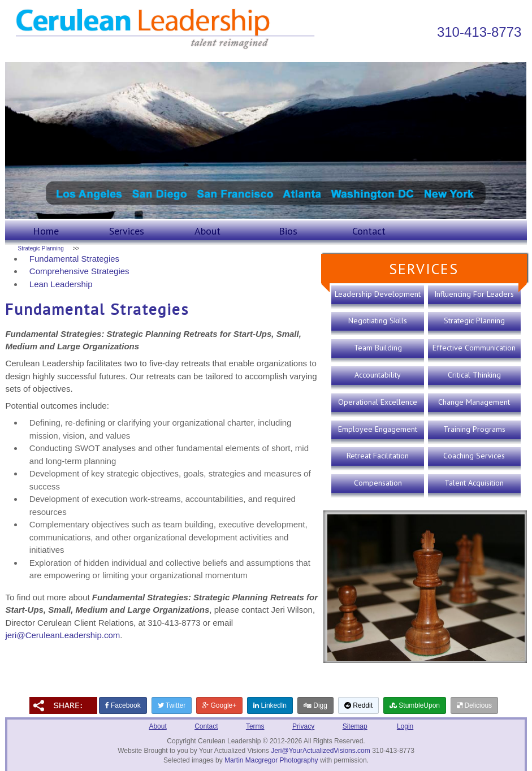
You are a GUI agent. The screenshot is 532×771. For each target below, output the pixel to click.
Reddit (358, 705)
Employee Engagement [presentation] (378, 429)
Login (405, 726)
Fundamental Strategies (74, 259)
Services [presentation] (127, 231)
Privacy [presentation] (303, 726)
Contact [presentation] (369, 231)
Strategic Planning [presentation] (474, 320)
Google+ (219, 705)
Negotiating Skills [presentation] (378, 320)
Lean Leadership (61, 284)
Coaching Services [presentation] (474, 456)
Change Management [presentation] (474, 402)
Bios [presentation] (288, 231)
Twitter (172, 705)
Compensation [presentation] (378, 483)
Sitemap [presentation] (355, 726)
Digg (315, 705)
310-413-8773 (479, 32)
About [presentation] (207, 231)
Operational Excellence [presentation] (378, 402)
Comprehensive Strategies (79, 271)
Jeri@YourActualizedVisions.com (321, 751)
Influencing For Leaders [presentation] (474, 294)
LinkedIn (270, 705)
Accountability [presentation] (378, 375)
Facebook (123, 705)
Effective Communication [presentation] (474, 348)
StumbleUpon (415, 705)
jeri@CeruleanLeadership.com (62, 635)
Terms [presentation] (255, 726)
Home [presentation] (46, 231)
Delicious (474, 705)
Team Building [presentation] (378, 348)
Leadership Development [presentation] (378, 294)
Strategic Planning (41, 248)
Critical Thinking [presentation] (474, 375)
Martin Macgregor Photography (271, 760)
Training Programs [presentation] (474, 429)
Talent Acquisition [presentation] (474, 483)
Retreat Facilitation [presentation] (378, 456)
